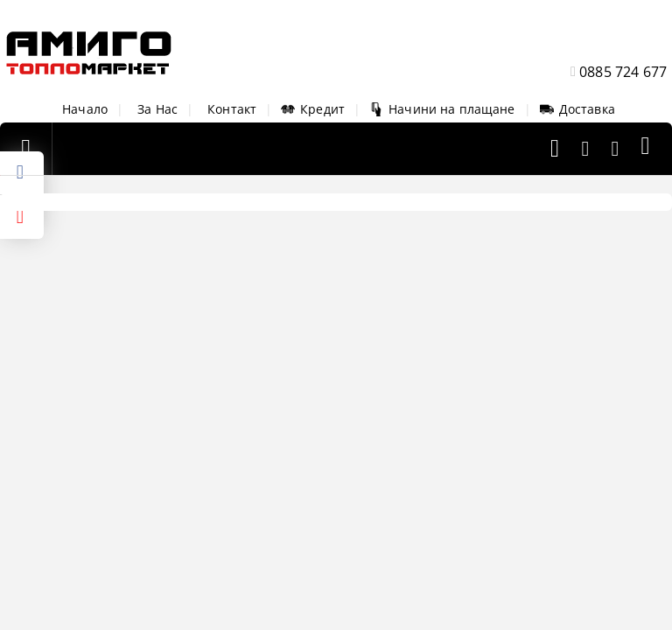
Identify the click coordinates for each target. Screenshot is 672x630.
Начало (85, 109)
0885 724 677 (623, 72)
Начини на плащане (442, 109)
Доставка (577, 109)
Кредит (313, 109)
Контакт (232, 109)
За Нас (157, 109)
